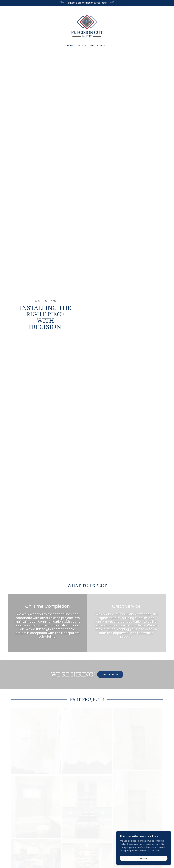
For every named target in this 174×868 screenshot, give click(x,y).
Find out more (110, 674)
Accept (144, 860)
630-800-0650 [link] (45, 301)
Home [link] (70, 45)
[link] (87, 27)
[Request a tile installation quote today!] (87, 3)
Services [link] (81, 45)
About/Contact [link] (98, 45)
